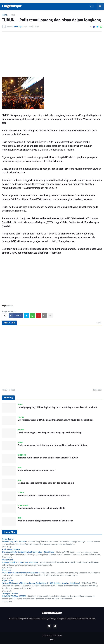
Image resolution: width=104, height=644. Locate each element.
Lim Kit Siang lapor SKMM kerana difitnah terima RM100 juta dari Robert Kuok (55, 420)
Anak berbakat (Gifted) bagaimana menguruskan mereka (45, 521)
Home (4, 15)
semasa (12, 15)
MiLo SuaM (7, 570)
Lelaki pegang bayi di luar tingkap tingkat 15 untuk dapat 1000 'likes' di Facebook (57, 407)
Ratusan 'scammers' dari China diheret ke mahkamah (44, 496)
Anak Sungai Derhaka (11, 549)
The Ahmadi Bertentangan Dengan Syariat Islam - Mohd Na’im (28, 552)
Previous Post (9, 390)
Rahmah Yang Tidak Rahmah (14, 542)
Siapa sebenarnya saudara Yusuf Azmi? (37, 470)
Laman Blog (10, 532)
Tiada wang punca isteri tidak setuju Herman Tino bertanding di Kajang (53, 445)
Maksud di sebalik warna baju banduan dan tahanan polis (46, 483)
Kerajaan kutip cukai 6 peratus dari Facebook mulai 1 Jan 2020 (48, 458)
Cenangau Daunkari (10, 594)
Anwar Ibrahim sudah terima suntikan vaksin (21, 573)
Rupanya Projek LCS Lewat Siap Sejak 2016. (20, 562)
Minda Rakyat (8, 539)
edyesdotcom (8, 581)
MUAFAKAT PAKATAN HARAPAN (14, 596)
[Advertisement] (52, 53)
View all (99, 323)
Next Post (97, 390)
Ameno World (8, 560)
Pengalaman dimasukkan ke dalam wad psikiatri (42, 508)
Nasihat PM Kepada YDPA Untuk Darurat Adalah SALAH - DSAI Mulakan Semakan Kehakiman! (41, 583)
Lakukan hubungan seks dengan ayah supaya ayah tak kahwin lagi (50, 433)
